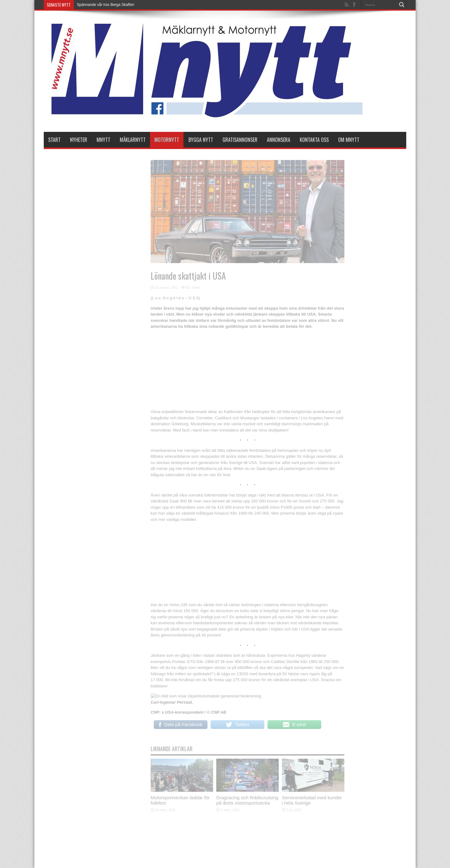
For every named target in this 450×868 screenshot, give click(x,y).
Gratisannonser (240, 140)
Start (54, 140)
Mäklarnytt (133, 140)
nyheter (79, 140)
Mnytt (103, 140)
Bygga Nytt (201, 140)
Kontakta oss (314, 140)
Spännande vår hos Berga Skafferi (105, 5)
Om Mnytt (349, 140)
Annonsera (279, 140)
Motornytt (167, 140)
